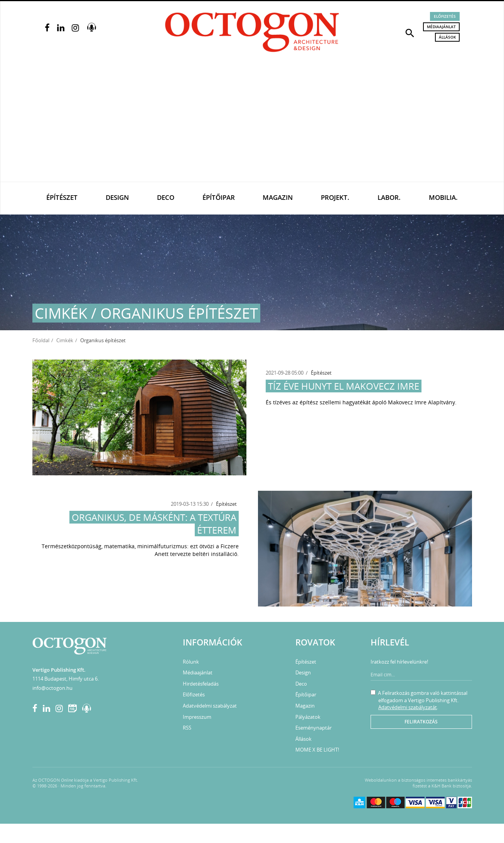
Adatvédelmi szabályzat (210, 706)
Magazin (278, 197)
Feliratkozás (421, 722)
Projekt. (335, 197)
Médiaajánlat (441, 27)
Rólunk (191, 662)
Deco (166, 197)
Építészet (62, 197)
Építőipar (219, 197)
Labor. (389, 197)
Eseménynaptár (314, 728)
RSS (187, 728)
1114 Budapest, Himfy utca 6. (66, 679)
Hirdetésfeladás (201, 684)
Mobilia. (443, 197)
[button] (410, 32)
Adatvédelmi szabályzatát (408, 707)
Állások (447, 37)
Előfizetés (445, 16)
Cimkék (65, 340)
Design (117, 197)
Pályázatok (308, 717)
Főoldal (41, 340)
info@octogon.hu (52, 688)
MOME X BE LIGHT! (317, 750)
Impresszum (197, 717)
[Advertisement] (252, 124)
